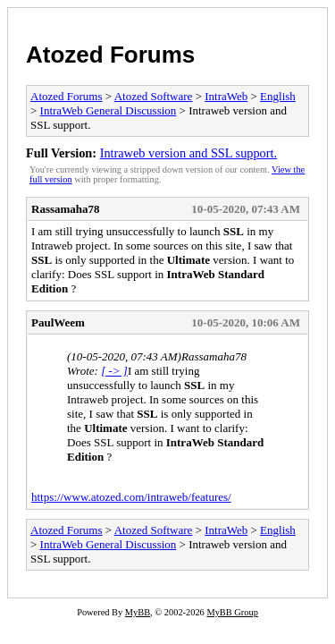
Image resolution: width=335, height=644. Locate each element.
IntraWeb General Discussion (109, 110)
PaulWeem (58, 322)
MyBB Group (232, 612)
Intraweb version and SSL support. (188, 153)
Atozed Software (154, 96)
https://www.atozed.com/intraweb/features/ (131, 497)
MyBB (138, 612)
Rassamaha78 (66, 209)
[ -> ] (114, 371)
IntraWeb (226, 96)
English (278, 96)
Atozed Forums (110, 55)
